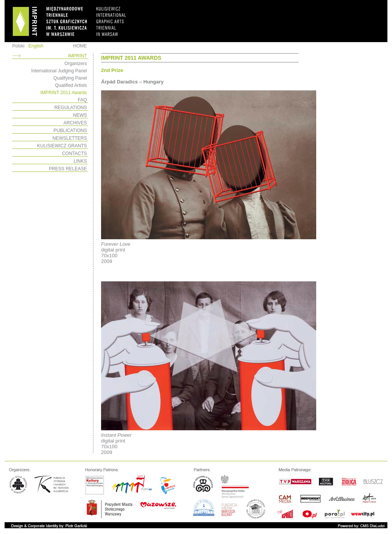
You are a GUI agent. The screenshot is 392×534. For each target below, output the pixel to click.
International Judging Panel (59, 71)
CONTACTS (74, 154)
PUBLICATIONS (70, 131)
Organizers (76, 64)
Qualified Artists (71, 85)
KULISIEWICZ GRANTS (62, 146)
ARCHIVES (75, 123)
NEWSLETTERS (70, 138)
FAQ (82, 100)
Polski (18, 46)
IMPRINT (78, 56)
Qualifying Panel (70, 78)
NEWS (80, 115)
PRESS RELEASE (68, 169)
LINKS (80, 161)
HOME (80, 46)
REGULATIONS (71, 108)
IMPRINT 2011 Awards (64, 93)
